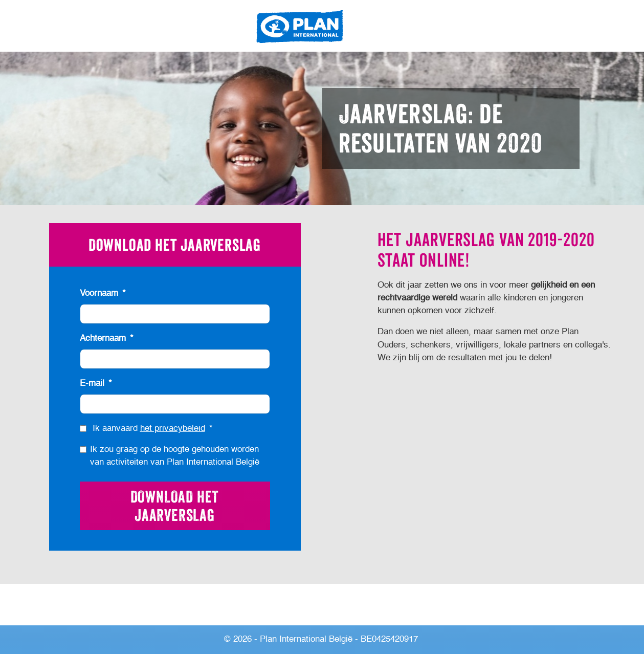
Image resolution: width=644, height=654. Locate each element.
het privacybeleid (173, 429)
